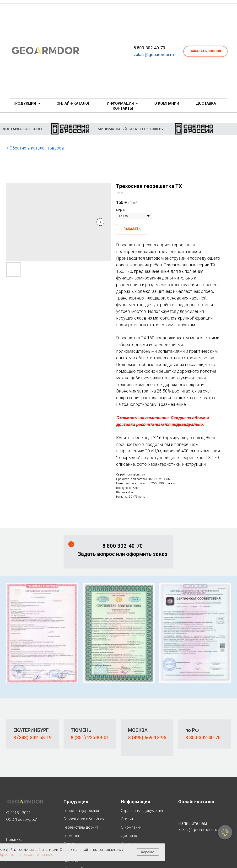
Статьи (127, 819)
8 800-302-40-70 (149, 48)
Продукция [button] (25, 103)
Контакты (123, 108)
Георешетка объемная (84, 819)
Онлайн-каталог (73, 103)
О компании (167, 103)
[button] (205, 51)
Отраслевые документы (142, 811)
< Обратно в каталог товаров (35, 148)
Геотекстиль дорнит (81, 827)
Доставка (206, 103)
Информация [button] (121, 103)
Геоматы (71, 836)
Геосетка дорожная (81, 811)
